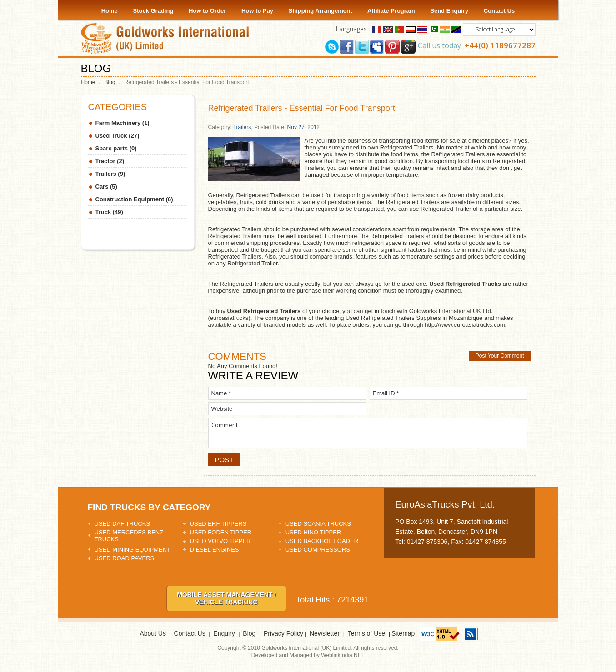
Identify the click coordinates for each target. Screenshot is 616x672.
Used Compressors (318, 550)
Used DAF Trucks (123, 524)
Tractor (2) (110, 161)
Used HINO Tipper (313, 532)
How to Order (207, 11)
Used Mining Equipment (133, 550)
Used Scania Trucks (318, 524)
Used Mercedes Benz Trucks (129, 536)
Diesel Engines (215, 550)
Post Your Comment (500, 356)
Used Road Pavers (125, 558)
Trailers (242, 127)
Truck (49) (109, 212)
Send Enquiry (449, 11)
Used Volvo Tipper (220, 541)
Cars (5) (106, 187)
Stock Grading (153, 11)
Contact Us (499, 11)
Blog (110, 82)
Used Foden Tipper (221, 532)
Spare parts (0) (116, 148)
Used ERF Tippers (218, 524)
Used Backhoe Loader (322, 541)
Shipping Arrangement (321, 11)
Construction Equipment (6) (134, 199)
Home (110, 11)
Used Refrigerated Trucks (465, 284)
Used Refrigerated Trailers (264, 311)
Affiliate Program (391, 11)
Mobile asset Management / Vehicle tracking (226, 598)
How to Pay (257, 11)
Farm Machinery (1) (123, 123)
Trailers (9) (110, 174)
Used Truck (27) (118, 136)
